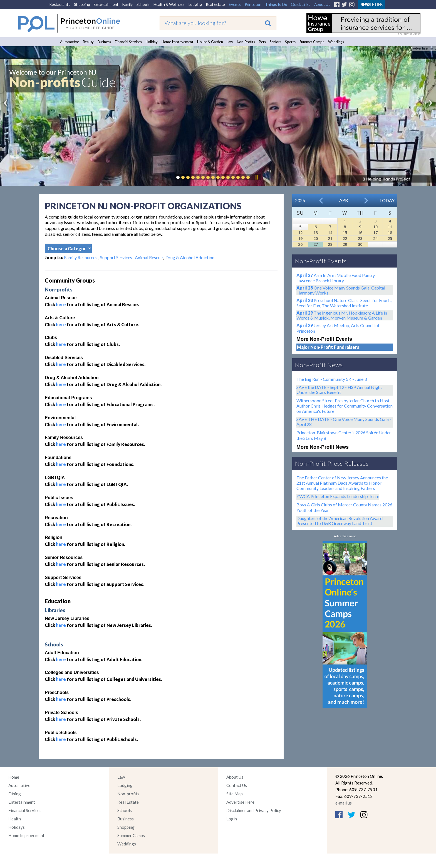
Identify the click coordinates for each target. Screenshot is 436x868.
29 (345, 244)
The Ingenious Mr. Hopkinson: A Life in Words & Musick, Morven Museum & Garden (342, 315)
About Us (322, 4)
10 (375, 227)
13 (316, 233)
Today (387, 200)
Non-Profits (246, 42)
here (61, 304)
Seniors (275, 42)
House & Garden (210, 42)
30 (360, 244)
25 (390, 238)
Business (104, 42)
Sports (290, 42)
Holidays (17, 827)
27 (316, 244)
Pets (262, 42)
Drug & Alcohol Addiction (190, 257)
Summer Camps (312, 42)
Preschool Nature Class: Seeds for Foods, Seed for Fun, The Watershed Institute (344, 303)
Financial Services (128, 42)
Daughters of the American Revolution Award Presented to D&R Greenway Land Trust (340, 521)
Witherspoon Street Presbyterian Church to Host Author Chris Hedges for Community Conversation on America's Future (345, 406)
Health (15, 819)
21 (330, 238)
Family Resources (81, 257)
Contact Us (237, 785)
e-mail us (344, 803)
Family (127, 4)
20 (316, 238)
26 (300, 244)
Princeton (253, 4)
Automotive (70, 42)
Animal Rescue (149, 257)
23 (360, 238)
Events (235, 4)
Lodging (195, 4)
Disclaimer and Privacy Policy (254, 810)
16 (360, 233)
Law (230, 42)
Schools (143, 4)
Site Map (235, 794)
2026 (300, 200)
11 (390, 227)
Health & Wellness (169, 4)
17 (375, 233)
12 (300, 233)
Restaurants (60, 4)
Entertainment (106, 4)
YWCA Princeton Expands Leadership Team (338, 496)
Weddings (336, 42)
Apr (344, 200)
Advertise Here (240, 802)
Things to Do (276, 4)
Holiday (152, 42)
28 (330, 244)
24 (375, 238)
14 (330, 233)
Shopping (82, 4)
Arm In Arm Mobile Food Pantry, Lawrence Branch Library (336, 278)
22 (345, 238)
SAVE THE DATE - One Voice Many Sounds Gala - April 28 (344, 422)
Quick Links (300, 4)
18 (390, 233)
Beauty (88, 42)
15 (345, 233)
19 (300, 238)
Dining (15, 794)
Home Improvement (177, 42)
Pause (256, 177)
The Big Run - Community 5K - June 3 (332, 379)
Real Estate (215, 4)
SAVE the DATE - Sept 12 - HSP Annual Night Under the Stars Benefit (339, 390)
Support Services (116, 257)
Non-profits (128, 794)
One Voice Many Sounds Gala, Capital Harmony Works (341, 290)
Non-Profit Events (321, 261)
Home (14, 777)
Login (232, 819)
